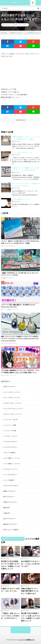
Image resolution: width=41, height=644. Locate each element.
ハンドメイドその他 (10, 431)
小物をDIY (7, 513)
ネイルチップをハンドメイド (13, 414)
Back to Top (20, 631)
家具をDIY (7, 508)
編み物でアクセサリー (10, 524)
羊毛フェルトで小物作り (11, 530)
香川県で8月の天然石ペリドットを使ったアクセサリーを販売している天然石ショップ (30, 617)
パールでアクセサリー (10, 442)
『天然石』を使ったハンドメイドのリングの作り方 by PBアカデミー (10, 616)
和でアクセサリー (9, 497)
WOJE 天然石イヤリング (21, 199)
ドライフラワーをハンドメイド (13, 409)
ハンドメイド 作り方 (10, 420)
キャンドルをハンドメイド (12, 398)
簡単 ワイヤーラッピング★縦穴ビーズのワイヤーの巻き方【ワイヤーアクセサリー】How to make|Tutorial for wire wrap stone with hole (20, 339)
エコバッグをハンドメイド (12, 392)
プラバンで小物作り (10, 453)
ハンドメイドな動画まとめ (26, 640)
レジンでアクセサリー (10, 246)
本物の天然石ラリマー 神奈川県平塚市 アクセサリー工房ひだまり (30, 591)
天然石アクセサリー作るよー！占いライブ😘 (10, 590)
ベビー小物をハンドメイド (12, 458)
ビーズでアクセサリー (10, 447)
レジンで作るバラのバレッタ (22, 153)
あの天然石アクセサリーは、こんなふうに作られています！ (30, 564)
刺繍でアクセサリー (9, 278)
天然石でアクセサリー (20, 25)
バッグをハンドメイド (10, 436)
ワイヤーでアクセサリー (10, 343)
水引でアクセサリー (10, 519)
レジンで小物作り (9, 480)
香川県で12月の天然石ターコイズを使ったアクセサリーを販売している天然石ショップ (10, 565)
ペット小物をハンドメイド (11, 309)
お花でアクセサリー (10, 387)
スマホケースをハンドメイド (13, 403)
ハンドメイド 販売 (10, 425)
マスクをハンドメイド (10, 375)
